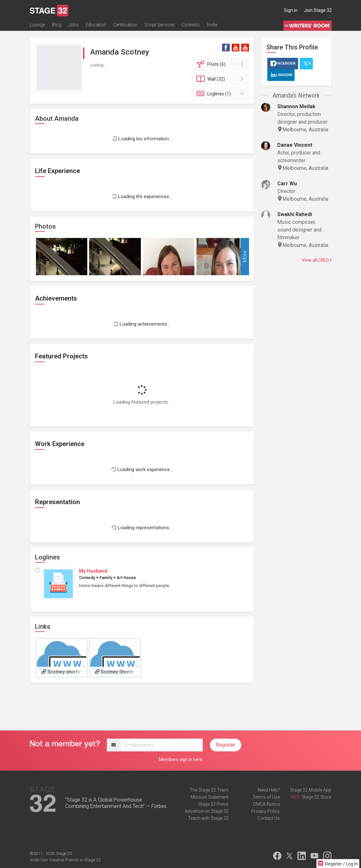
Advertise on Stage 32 (207, 811)
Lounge (37, 25)
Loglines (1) (221, 94)
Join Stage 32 (318, 10)
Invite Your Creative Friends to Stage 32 (65, 860)
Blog (57, 25)
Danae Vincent (295, 145)
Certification (125, 25)
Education (96, 25)
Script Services (159, 25)
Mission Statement (210, 797)
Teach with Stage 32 (208, 818)
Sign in (291, 10)
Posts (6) (221, 64)
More (245, 256)
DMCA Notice (266, 804)
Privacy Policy (266, 811)
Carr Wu (287, 184)
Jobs (73, 25)
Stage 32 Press (213, 804)
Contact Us (269, 818)
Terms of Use (266, 797)
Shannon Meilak (296, 106)
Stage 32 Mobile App (311, 790)
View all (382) (317, 260)
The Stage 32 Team (209, 790)
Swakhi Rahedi (295, 214)
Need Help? (269, 790)
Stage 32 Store (316, 797)
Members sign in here (181, 759)
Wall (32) (221, 79)
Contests (191, 25)
